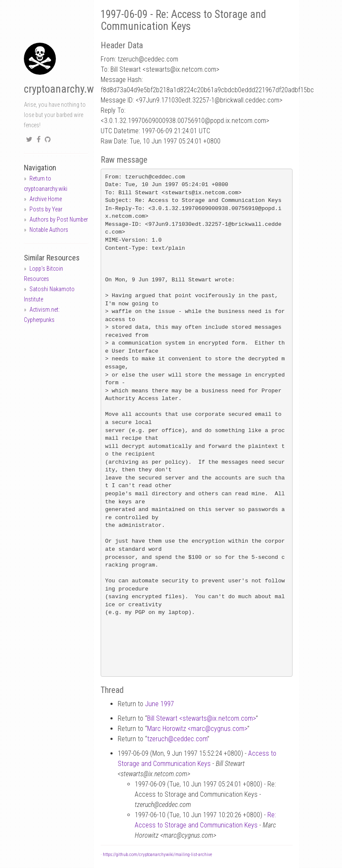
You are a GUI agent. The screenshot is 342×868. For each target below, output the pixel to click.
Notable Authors (49, 230)
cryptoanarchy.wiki (64, 89)
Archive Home (46, 199)
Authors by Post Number (59, 219)
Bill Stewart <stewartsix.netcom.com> (201, 718)
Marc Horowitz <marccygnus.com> (197, 729)
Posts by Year (46, 209)
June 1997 (159, 704)
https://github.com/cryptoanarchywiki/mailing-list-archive (157, 855)
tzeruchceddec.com (177, 739)
